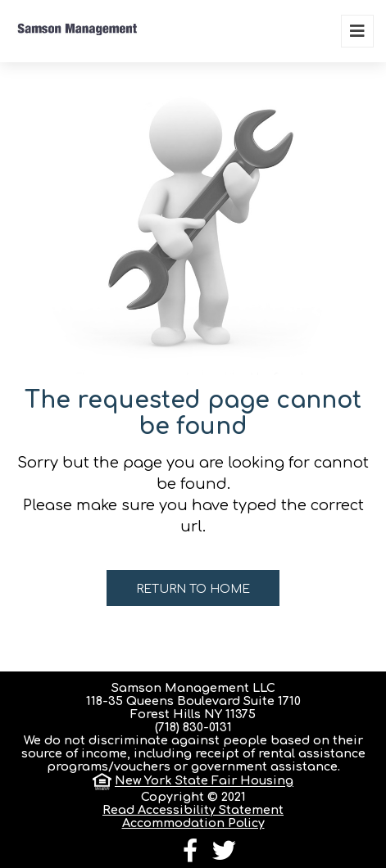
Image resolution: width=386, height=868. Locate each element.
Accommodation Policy (193, 823)
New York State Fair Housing (204, 781)
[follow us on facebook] (190, 855)
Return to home (193, 589)
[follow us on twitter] (224, 855)
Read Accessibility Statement (193, 810)
